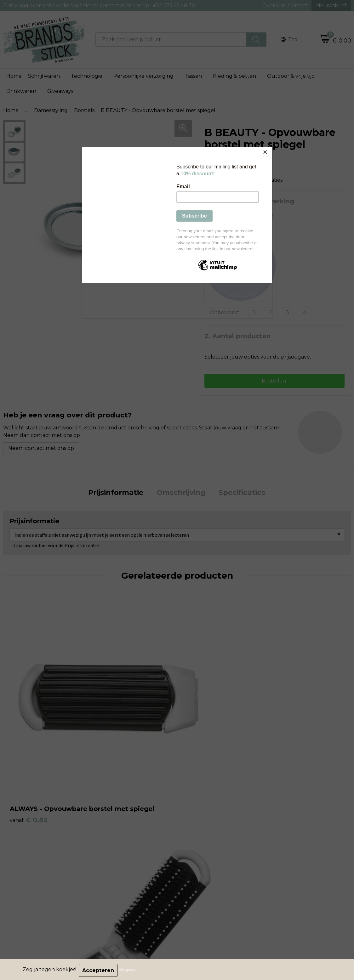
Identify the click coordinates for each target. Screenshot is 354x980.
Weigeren (129, 970)
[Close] (271, 149)
